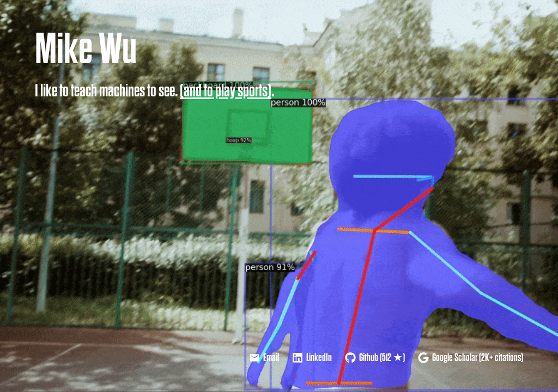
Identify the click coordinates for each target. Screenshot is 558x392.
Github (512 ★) (375, 358)
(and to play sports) (226, 91)
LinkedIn (312, 358)
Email (264, 358)
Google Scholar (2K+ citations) (471, 358)
